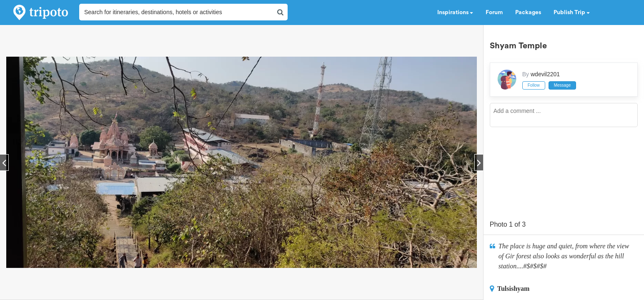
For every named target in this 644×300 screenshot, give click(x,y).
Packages (528, 12)
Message (563, 85)
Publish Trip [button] (572, 12)
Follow (534, 85)
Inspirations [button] (455, 12)
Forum (494, 12)
